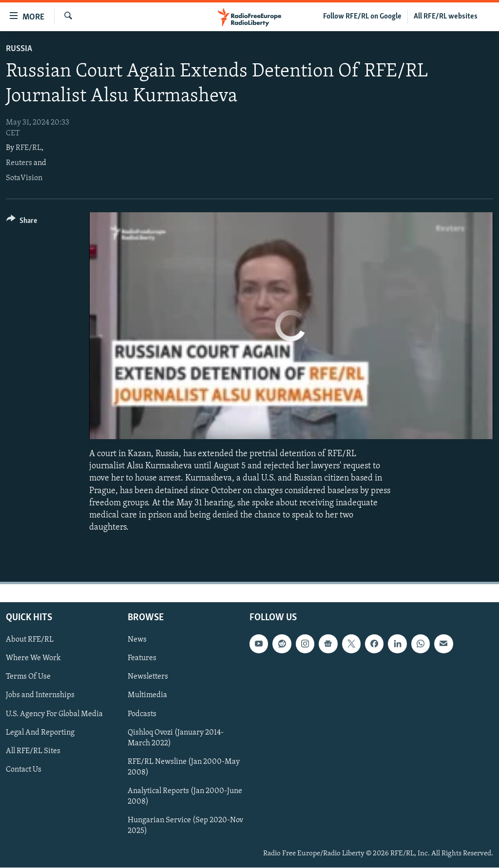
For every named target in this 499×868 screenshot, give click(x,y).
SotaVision (24, 178)
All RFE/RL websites (446, 17)
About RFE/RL (30, 640)
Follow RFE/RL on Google (362, 17)
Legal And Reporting (40, 733)
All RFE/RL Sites (33, 751)
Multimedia (147, 696)
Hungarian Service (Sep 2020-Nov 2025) (185, 826)
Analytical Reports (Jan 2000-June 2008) (185, 796)
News (137, 640)
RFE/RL (29, 148)
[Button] (22, 222)
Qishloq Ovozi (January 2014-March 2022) (176, 738)
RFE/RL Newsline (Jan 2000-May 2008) (184, 767)
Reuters (19, 163)
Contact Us (24, 770)
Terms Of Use (28, 677)
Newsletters (148, 677)
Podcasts (142, 714)
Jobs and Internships (40, 696)
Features (142, 659)
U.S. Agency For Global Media (54, 714)
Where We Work (33, 659)
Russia (19, 49)
